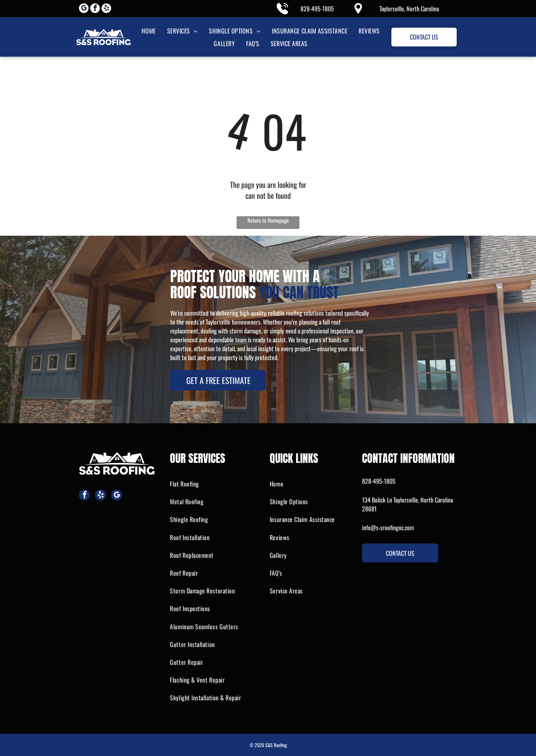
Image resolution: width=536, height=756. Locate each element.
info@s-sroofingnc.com (388, 527)
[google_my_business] (84, 9)
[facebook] (95, 9)
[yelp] (106, 9)
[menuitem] (148, 31)
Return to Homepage (268, 220)
